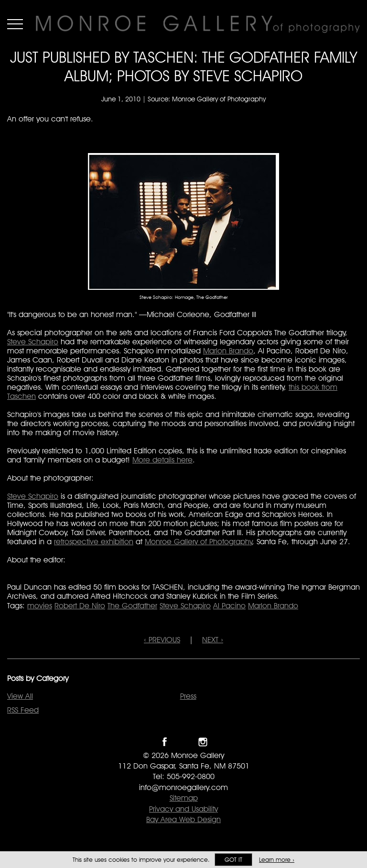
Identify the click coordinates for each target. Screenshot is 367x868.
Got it (233, 860)
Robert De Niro (80, 606)
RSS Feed (23, 710)
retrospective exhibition (94, 542)
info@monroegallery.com (183, 787)
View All (20, 696)
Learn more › (277, 860)
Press (188, 696)
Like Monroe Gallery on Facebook (165, 742)
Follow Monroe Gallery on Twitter (184, 742)
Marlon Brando (228, 351)
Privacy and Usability (183, 809)
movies (40, 606)
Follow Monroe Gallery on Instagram (203, 742)
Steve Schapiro (33, 342)
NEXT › (213, 640)
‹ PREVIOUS (162, 640)
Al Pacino (229, 606)
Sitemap (184, 798)
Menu (15, 24)
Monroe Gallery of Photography (199, 542)
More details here (162, 460)
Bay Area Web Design (183, 819)
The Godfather (132, 606)
